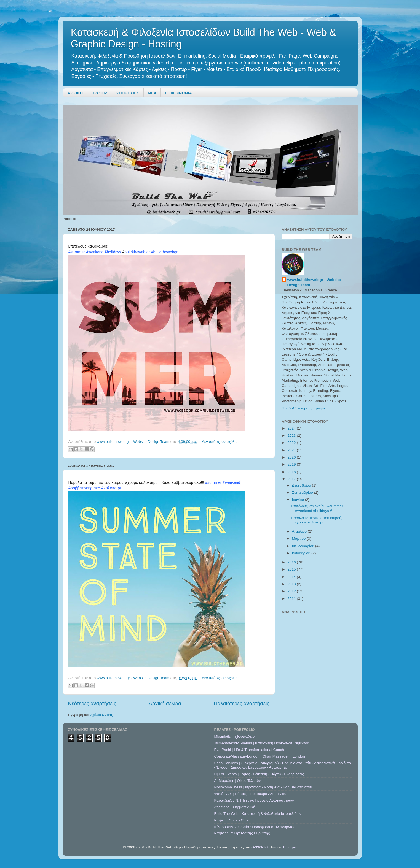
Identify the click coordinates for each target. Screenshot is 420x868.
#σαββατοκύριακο (84, 488)
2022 (292, 443)
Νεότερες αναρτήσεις (92, 703)
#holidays (113, 252)
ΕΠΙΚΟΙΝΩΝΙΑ (178, 93)
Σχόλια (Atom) (101, 715)
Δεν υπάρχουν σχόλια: (220, 442)
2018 (292, 472)
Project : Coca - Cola (232, 820)
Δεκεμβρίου (302, 485)
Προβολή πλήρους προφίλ (303, 408)
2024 (292, 428)
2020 (292, 457)
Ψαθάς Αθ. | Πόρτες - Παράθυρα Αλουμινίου (250, 794)
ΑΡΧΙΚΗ (75, 93)
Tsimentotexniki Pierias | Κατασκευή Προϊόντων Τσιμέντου (262, 743)
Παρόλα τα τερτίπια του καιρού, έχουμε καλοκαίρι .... (317, 520)
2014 (292, 577)
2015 (292, 569)
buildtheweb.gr (137, 252)
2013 (292, 584)
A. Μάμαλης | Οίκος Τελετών (238, 781)
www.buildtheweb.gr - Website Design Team (314, 282)
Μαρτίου (299, 539)
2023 (292, 436)
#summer (77, 252)
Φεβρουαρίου (304, 546)
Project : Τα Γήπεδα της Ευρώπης (242, 833)
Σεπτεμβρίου (303, 493)
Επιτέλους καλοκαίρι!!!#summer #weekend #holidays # (317, 508)
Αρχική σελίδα (165, 703)
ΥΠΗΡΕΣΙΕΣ (128, 93)
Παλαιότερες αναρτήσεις (242, 703)
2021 (292, 450)
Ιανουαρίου (302, 553)
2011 (292, 599)
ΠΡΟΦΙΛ (99, 93)
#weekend (95, 252)
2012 (292, 591)
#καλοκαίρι (111, 488)
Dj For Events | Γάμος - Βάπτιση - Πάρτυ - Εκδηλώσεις (259, 774)
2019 (292, 464)
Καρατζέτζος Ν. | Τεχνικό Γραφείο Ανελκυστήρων (254, 800)
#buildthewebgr (164, 252)
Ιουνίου (299, 500)
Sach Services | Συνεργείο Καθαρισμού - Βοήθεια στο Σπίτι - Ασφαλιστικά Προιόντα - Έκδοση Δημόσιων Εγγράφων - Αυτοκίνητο (283, 765)
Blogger (290, 847)
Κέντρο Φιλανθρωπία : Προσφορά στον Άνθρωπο (255, 827)
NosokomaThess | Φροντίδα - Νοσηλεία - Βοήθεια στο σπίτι (263, 787)
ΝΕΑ (152, 93)
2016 (292, 562)
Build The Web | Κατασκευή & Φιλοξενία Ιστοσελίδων (258, 814)
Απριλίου (300, 531)
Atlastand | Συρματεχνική (235, 807)
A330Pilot (261, 847)
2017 (292, 479)
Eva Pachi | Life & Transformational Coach (249, 750)
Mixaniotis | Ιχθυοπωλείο (235, 737)
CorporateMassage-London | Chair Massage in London (260, 756)
